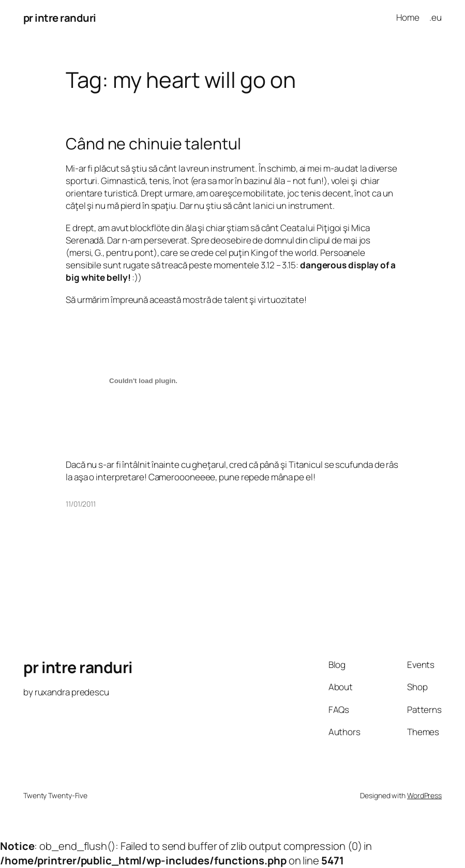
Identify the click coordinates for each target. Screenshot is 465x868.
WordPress (424, 795)
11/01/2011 (81, 504)
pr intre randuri (60, 18)
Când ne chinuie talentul (153, 144)
